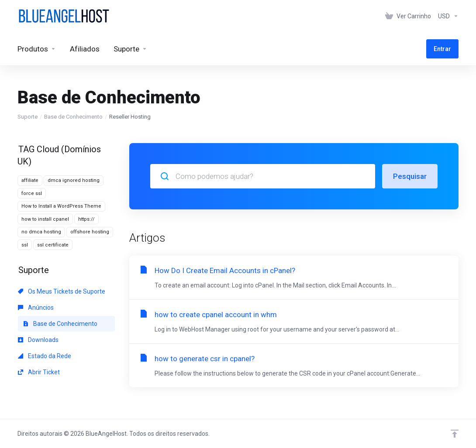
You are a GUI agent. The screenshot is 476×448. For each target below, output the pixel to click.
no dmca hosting (41, 232)
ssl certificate (53, 245)
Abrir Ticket (39, 372)
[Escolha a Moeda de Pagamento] (447, 16)
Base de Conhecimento (73, 117)
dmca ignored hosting (74, 180)
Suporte (28, 117)
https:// (86, 219)
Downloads (38, 340)
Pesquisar (410, 176)
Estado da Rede (45, 356)
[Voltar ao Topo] (455, 434)
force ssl (32, 193)
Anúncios (36, 308)
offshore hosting (90, 232)
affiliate (30, 180)
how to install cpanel (45, 219)
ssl (25, 245)
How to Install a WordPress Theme (61, 206)
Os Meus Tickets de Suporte (62, 291)
